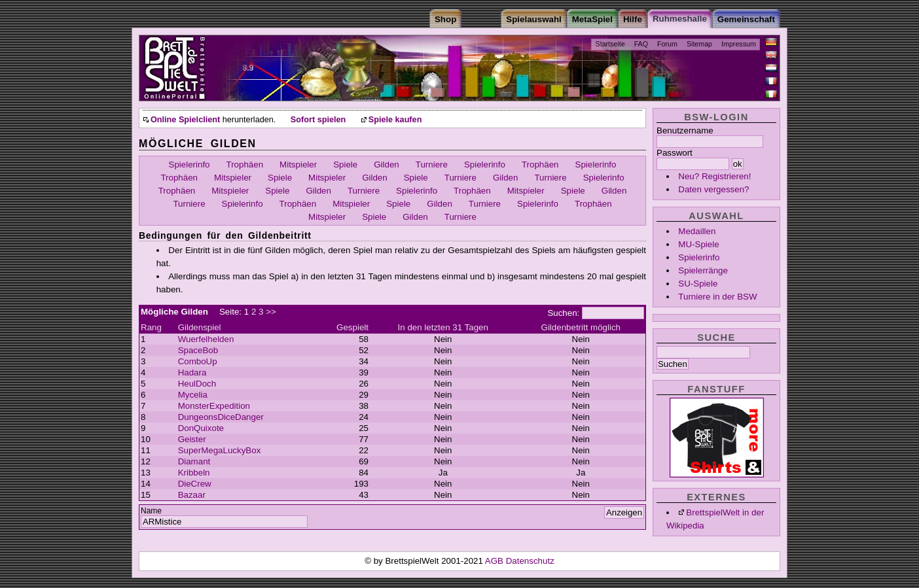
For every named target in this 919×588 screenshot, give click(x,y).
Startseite (610, 44)
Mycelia (193, 395)
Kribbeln (194, 473)
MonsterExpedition (214, 406)
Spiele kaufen (395, 120)
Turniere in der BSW (717, 297)
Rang (151, 327)
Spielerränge (703, 270)
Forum (667, 44)
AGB (496, 561)
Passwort (675, 153)
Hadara (192, 372)
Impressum (739, 44)
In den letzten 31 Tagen (443, 327)
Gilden (387, 164)
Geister (192, 439)
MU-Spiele (698, 244)
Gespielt (352, 327)
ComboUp (198, 361)
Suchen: (563, 313)
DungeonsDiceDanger (221, 417)
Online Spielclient (185, 120)
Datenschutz (530, 561)
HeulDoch (197, 384)
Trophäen (245, 164)
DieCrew (195, 484)
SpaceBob (198, 350)
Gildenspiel (200, 327)
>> (271, 312)
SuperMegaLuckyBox (220, 450)
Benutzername (685, 130)
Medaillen (697, 231)
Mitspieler (298, 164)
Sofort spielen (318, 120)
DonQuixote (201, 428)
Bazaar (192, 495)
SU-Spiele (698, 284)
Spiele (345, 164)
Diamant (194, 461)
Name (151, 511)
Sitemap (699, 44)
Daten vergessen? (713, 189)
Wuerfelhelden (206, 339)
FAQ (641, 44)
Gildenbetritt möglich (581, 327)
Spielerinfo (699, 257)
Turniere (432, 164)
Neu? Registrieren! (714, 176)
